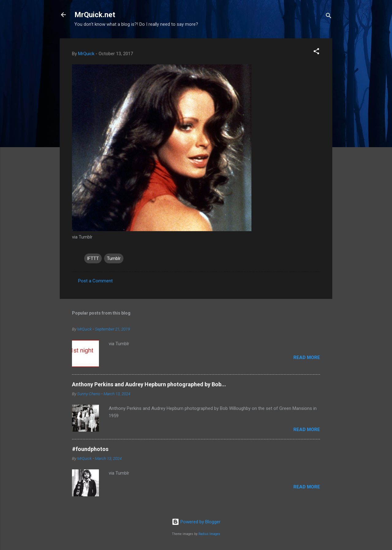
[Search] (329, 17)
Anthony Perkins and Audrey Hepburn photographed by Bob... (149, 384)
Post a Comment (95, 281)
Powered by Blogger (196, 522)
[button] (316, 52)
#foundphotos (90, 449)
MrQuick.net (95, 15)
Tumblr (114, 258)
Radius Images (209, 534)
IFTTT (93, 258)
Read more (307, 357)
